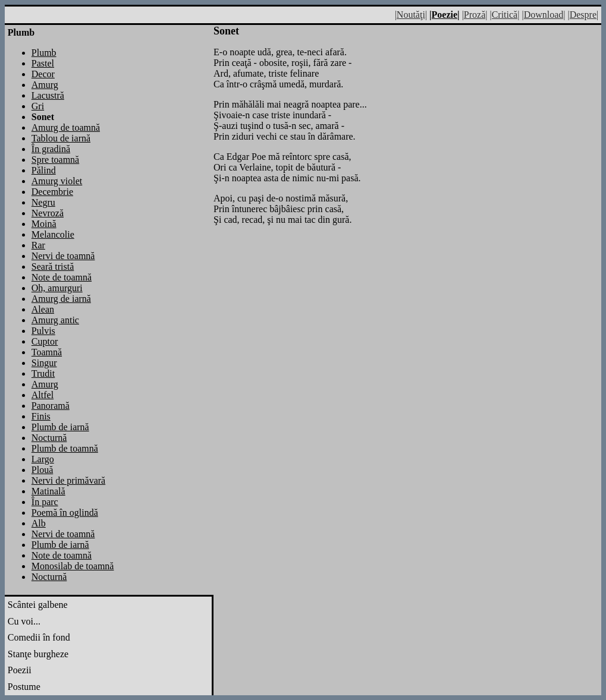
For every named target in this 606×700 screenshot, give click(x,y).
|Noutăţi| (411, 15)
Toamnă (47, 352)
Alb (39, 523)
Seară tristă (53, 267)
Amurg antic (55, 320)
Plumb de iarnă (60, 427)
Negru (43, 202)
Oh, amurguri (57, 288)
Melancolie (53, 234)
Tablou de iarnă (61, 138)
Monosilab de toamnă (73, 566)
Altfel (43, 395)
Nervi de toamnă (63, 256)
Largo (43, 459)
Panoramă (51, 406)
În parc (45, 502)
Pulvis (43, 331)
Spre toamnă (55, 160)
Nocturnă (49, 438)
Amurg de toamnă (66, 127)
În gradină (51, 149)
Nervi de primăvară (68, 480)
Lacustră (48, 95)
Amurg (45, 85)
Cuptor (45, 341)
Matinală (48, 491)
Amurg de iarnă (61, 299)
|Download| (543, 15)
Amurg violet (57, 181)
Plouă (42, 470)
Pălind (44, 170)
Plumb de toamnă (65, 448)
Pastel (43, 63)
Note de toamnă (62, 277)
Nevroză (48, 213)
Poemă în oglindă (65, 513)
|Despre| (583, 15)
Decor (43, 74)
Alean (43, 309)
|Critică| (504, 15)
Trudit (43, 373)
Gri (38, 106)
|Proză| (475, 15)
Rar (38, 245)
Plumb (44, 53)
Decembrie (52, 192)
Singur (44, 363)
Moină (44, 224)
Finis (41, 416)
